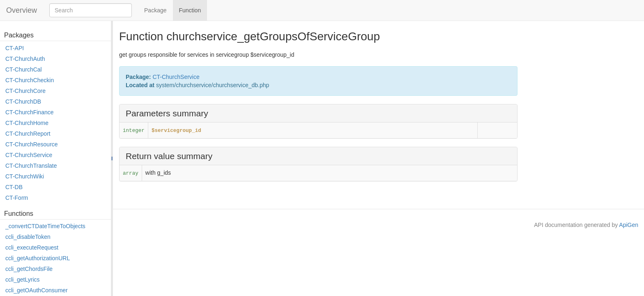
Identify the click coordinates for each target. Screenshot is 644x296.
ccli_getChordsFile (29, 269)
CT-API (15, 48)
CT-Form (17, 198)
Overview (22, 10)
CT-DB (14, 187)
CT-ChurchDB (23, 102)
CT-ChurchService (29, 155)
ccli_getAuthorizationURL (38, 258)
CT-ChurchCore (25, 91)
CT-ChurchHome (27, 123)
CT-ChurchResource (32, 144)
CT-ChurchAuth (25, 59)
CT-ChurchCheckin (30, 80)
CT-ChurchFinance (30, 112)
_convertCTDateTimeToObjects (45, 226)
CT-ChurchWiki (25, 176)
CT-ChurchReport (28, 134)
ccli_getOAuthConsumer (37, 290)
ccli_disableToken (28, 237)
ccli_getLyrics (23, 280)
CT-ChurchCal (24, 69)
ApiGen (629, 225)
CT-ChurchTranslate (31, 166)
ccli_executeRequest (32, 247)
